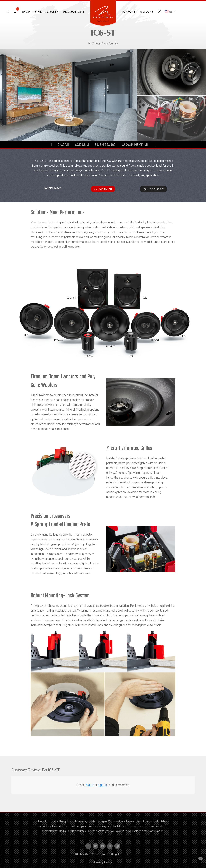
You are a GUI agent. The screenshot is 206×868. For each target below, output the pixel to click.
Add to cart (103, 189)
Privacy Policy (103, 862)
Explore (147, 11)
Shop (26, 11)
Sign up (102, 785)
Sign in (90, 785)
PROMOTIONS (74, 11)
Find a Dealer (47, 11)
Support (129, 11)
